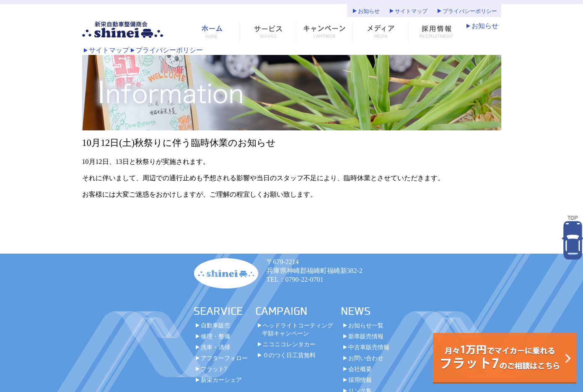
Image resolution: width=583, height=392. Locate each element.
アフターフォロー (224, 358)
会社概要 (360, 369)
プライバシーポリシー (470, 11)
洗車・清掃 (215, 347)
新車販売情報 (366, 336)
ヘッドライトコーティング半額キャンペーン (298, 329)
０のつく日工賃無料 (289, 355)
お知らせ (369, 11)
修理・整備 (215, 336)
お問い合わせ (366, 358)
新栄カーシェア (221, 380)
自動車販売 (215, 325)
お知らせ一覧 (366, 325)
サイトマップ (411, 11)
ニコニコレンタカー (289, 344)
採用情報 (360, 380)
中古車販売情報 (369, 347)
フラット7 (214, 369)
